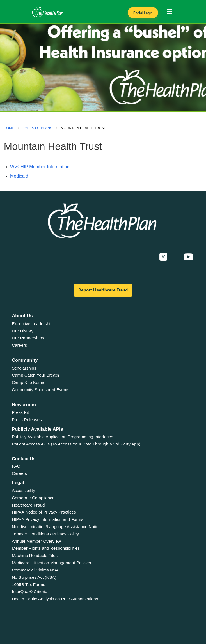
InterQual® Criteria (30, 591)
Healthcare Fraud (28, 505)
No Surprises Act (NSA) (34, 577)
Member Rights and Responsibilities (46, 548)
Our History (23, 331)
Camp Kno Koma (28, 382)
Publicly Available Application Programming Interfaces (62, 437)
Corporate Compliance (33, 498)
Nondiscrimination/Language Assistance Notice (56, 527)
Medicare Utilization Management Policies (51, 563)
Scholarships (24, 368)
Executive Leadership (32, 324)
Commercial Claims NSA (35, 570)
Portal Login (143, 13)
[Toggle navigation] (171, 13)
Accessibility (23, 490)
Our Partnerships (28, 338)
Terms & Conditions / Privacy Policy (45, 534)
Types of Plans (37, 128)
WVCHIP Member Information (40, 167)
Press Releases (27, 420)
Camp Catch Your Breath (35, 375)
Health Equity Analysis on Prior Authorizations (55, 599)
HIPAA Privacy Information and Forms (48, 519)
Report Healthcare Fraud (103, 290)
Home (9, 128)
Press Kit (20, 412)
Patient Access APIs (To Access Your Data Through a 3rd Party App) (76, 444)
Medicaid (19, 176)
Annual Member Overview (36, 541)
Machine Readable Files (35, 555)
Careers (19, 345)
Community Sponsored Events (41, 390)
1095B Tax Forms (28, 584)
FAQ (16, 466)
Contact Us (24, 459)
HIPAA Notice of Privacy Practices (44, 512)
